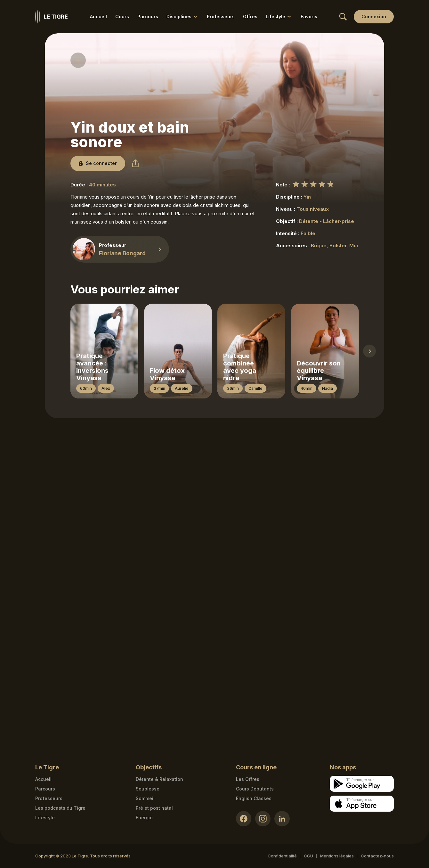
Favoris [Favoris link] (309, 16)
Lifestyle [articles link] (45, 818)
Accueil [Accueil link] (98, 16)
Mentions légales (337, 856)
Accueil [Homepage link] (43, 779)
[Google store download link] (362, 784)
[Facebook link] (244, 819)
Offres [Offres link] (250, 16)
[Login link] (374, 17)
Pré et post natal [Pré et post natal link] (154, 808)
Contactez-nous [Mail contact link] (377, 856)
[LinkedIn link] (282, 819)
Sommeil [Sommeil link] (145, 798)
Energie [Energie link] (144, 818)
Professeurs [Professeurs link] (221, 16)
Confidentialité (282, 856)
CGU (308, 856)
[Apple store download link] (362, 804)
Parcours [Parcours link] (148, 16)
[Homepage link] (51, 17)
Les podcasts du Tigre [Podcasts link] (60, 808)
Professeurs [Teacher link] (49, 798)
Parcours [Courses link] (45, 789)
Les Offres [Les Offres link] (248, 779)
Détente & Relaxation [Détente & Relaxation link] (159, 779)
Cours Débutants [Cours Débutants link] (255, 789)
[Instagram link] (263, 819)
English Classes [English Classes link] (254, 798)
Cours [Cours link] (122, 16)
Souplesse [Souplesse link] (148, 789)
